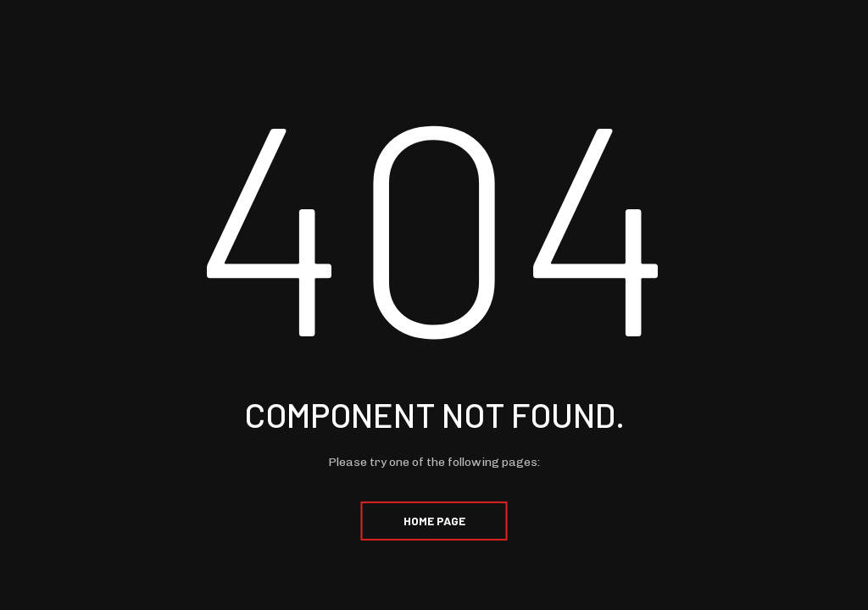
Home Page (434, 521)
